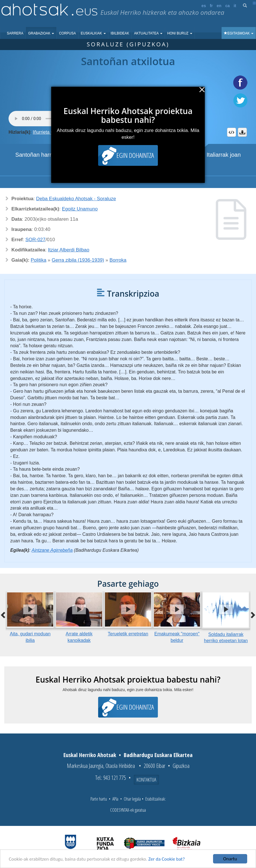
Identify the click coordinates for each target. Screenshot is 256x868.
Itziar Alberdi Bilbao (69, 250)
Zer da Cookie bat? (167, 859)
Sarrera (15, 33)
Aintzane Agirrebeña (52, 550)
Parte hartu (99, 799)
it (235, 6)
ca (228, 6)
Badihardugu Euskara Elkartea (158, 755)
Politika (39, 260)
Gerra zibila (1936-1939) (78, 260)
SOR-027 (35, 240)
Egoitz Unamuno (80, 209)
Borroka (118, 260)
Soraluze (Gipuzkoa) (128, 44)
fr (211, 6)
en (219, 6)
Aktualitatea (148, 33)
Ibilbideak (120, 33)
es (204, 6)
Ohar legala (132, 799)
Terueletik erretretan (128, 634)
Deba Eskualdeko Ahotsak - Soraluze (76, 199)
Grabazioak (41, 33)
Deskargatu (242, 132)
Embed (232, 132)
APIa (115, 799)
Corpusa (67, 33)
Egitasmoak (239, 33)
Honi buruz (180, 33)
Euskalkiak (93, 33)
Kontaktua (146, 780)
